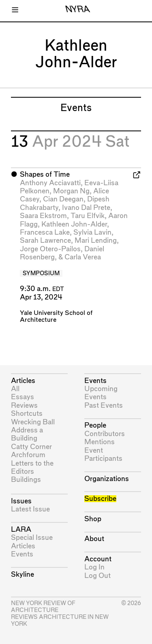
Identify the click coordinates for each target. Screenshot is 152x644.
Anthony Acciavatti (50, 183)
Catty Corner (31, 447)
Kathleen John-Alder (74, 224)
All (15, 389)
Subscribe (100, 499)
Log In (94, 567)
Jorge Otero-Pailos (50, 249)
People (95, 425)
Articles (23, 381)
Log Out (97, 576)
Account (98, 559)
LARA (21, 530)
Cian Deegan (63, 199)
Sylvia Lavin (92, 232)
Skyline (22, 574)
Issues (21, 501)
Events (22, 554)
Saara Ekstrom (43, 216)
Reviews (24, 405)
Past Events (104, 405)
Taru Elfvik (88, 216)
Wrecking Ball (33, 422)
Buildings (26, 480)
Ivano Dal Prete (86, 208)
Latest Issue (30, 509)
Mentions (100, 442)
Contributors (105, 434)
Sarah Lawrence (45, 241)
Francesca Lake (45, 232)
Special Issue (32, 538)
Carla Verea (83, 257)
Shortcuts (27, 414)
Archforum (28, 455)
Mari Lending (96, 241)
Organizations (107, 479)
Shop (93, 519)
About (94, 539)
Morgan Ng (71, 191)
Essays (22, 397)
